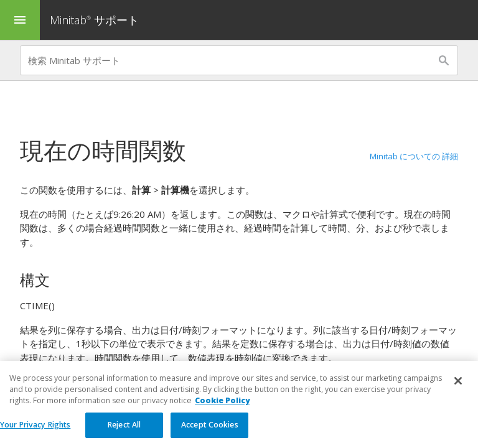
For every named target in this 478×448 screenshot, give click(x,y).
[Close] (458, 386)
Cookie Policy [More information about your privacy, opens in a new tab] (222, 405)
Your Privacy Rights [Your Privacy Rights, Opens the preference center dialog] (35, 430)
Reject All (124, 430)
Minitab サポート (94, 20)
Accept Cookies (210, 430)
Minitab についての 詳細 (414, 156)
